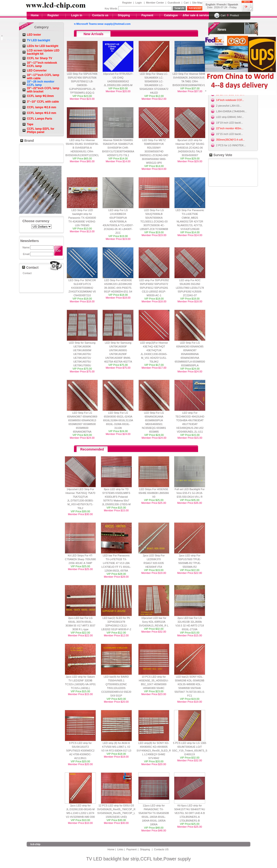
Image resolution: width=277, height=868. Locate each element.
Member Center (155, 3)
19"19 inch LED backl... (229, 123)
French (222, 4)
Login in (77, 15)
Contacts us (100, 15)
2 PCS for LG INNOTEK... (231, 145)
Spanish (233, 4)
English (210, 4)
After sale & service (196, 15)
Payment (147, 15)
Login (139, 3)
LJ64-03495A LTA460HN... (231, 111)
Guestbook (174, 3)
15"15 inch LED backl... (229, 134)
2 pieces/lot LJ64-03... (229, 106)
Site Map (197, 3)
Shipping (124, 15)
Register (127, 3)
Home (35, 15)
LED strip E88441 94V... (230, 117)
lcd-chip (35, 844)
